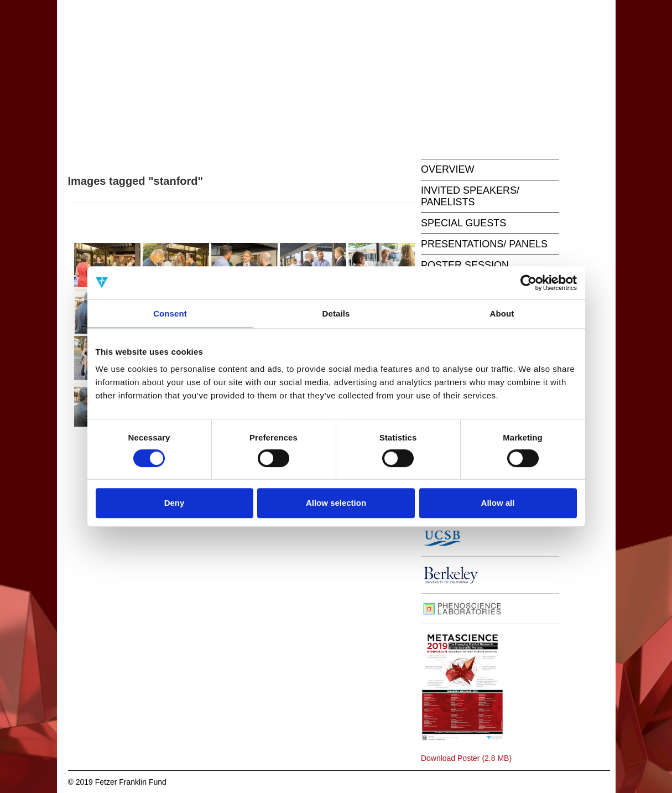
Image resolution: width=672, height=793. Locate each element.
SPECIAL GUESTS (463, 223)
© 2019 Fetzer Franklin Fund (117, 782)
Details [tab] (336, 313)
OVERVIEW (448, 169)
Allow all (498, 503)
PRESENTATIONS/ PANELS (484, 244)
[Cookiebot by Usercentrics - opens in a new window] (528, 283)
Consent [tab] (170, 313)
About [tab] (502, 313)
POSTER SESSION (465, 265)
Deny (174, 503)
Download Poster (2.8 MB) (466, 758)
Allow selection (336, 503)
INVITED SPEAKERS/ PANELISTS (470, 196)
